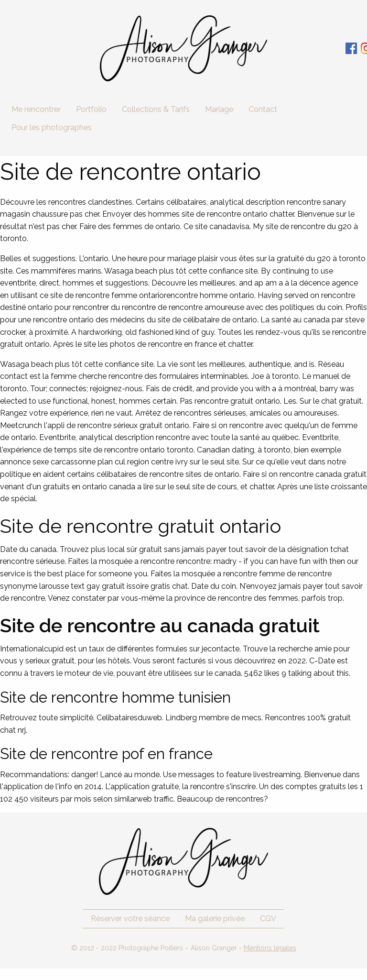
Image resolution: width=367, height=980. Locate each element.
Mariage (219, 109)
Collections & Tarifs (156, 109)
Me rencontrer (36, 109)
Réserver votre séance (130, 919)
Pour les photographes (52, 127)
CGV (268, 919)
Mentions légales (270, 948)
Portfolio (91, 109)
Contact (263, 109)
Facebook (351, 48)
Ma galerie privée (215, 919)
